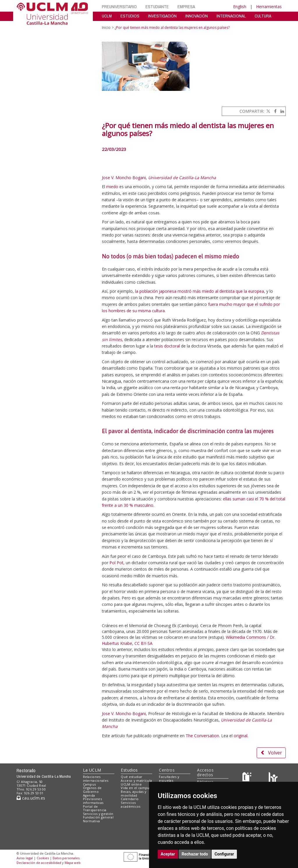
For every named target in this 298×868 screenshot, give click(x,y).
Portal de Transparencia (95, 808)
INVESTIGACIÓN (162, 16)
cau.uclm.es (31, 798)
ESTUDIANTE (157, 7)
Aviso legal (25, 858)
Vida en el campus (136, 788)
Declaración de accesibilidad (39, 863)
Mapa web (73, 863)
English (240, 7)
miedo (112, 187)
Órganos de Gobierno (92, 790)
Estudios (129, 770)
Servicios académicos (131, 805)
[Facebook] (274, 111)
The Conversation (202, 736)
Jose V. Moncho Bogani (124, 178)
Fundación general (98, 817)
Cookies (43, 858)
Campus (89, 784)
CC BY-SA (143, 643)
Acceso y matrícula (136, 780)
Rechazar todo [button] (195, 854)
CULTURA (263, 16)
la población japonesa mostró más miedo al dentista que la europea (199, 291)
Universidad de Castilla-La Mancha (182, 178)
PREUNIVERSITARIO (119, 7)
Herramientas (269, 7)
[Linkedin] (281, 111)
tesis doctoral (167, 346)
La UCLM (92, 770)
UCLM (107, 16)
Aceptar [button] (168, 854)
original (241, 736)
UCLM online (131, 784)
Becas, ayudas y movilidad (134, 793)
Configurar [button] (224, 854)
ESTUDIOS (130, 16)
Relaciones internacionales (96, 779)
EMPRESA (186, 7)
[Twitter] (268, 111)
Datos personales (66, 858)
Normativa (92, 821)
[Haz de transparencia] (248, 778)
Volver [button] (271, 753)
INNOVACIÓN (197, 16)
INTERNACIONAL (231, 16)
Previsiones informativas (93, 801)
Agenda (89, 795)
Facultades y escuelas (169, 779)
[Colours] (273, 778)
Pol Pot (116, 563)
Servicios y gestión (98, 814)
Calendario (130, 799)
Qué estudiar (132, 777)
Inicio (106, 28)
